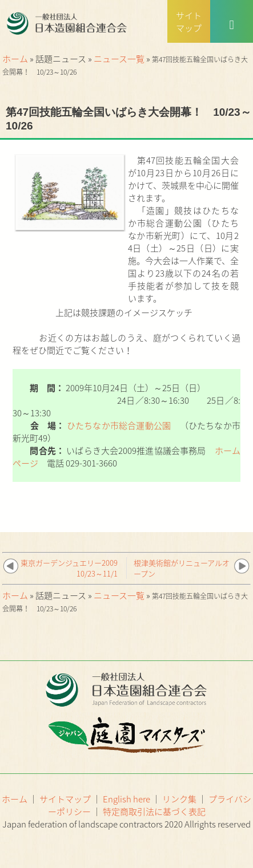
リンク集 (179, 799)
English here (127, 799)
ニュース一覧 (119, 59)
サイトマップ (65, 799)
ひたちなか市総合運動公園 (119, 425)
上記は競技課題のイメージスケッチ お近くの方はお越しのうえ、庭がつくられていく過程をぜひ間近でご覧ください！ (127, 331)
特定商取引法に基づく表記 (154, 812)
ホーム (15, 59)
